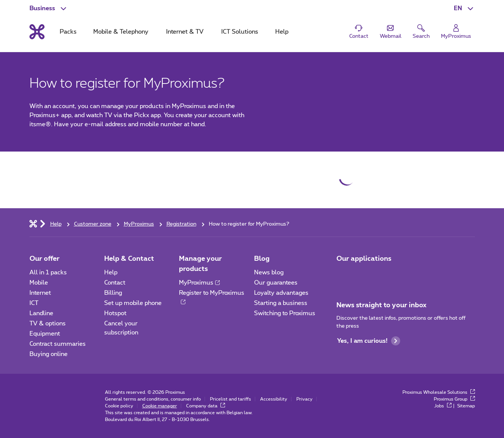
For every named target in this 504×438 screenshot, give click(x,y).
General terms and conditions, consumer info (153, 399)
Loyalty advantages (281, 293)
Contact (115, 283)
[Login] (456, 32)
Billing (113, 293)
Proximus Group (454, 399)
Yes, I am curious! (369, 341)
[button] (464, 8)
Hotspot (115, 313)
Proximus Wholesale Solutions (439, 392)
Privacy (304, 399)
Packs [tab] (68, 32)
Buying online (49, 354)
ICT (34, 303)
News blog (269, 272)
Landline (41, 313)
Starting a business (281, 303)
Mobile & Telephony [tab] (121, 32)
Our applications (364, 259)
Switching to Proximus (285, 313)
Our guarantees (276, 283)
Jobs (443, 406)
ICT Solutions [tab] (240, 32)
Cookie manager (160, 406)
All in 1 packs (48, 272)
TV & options (48, 323)
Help (111, 272)
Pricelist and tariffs (230, 399)
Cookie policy (119, 406)
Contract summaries (58, 344)
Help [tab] (282, 32)
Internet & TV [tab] (185, 32)
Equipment (45, 334)
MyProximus (199, 283)
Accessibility (274, 399)
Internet (40, 293)
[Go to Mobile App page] (343, 275)
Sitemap (466, 406)
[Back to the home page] (37, 32)
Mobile (39, 283)
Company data (206, 406)
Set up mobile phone (133, 303)
